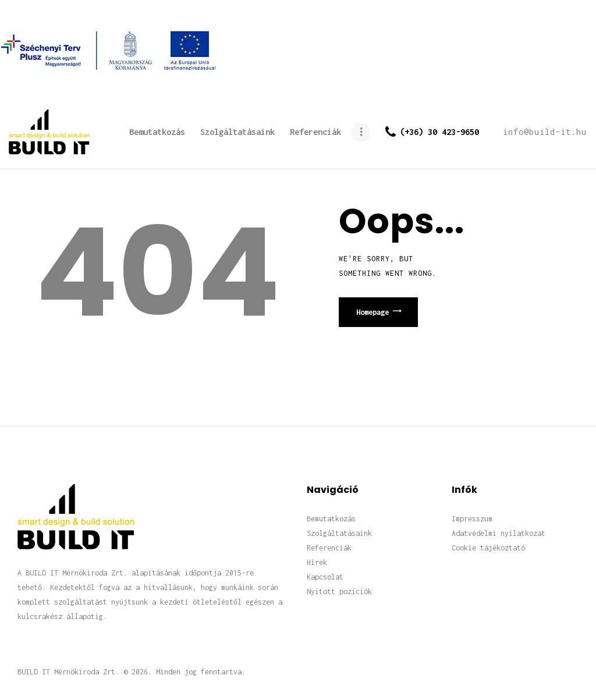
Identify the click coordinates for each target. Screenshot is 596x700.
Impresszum (472, 519)
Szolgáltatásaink (339, 533)
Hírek (317, 562)
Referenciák (329, 548)
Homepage (372, 312)
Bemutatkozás (331, 519)
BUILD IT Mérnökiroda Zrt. (68, 672)
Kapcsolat (325, 577)
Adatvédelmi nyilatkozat (499, 533)
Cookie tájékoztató (488, 548)
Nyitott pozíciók (339, 591)
